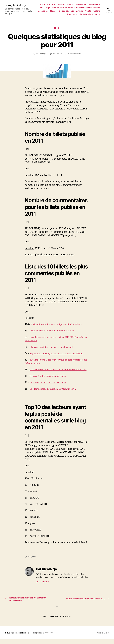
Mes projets (43, 11)
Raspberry (72, 14)
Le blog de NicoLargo (17, 5)
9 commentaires (75, 54)
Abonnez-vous (59, 4)
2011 (30, 561)
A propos (44, 4)
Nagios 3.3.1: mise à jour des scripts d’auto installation (59, 354)
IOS (41, 8)
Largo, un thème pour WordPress (60, 8)
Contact (71, 4)
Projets (88, 11)
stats (35, 561)
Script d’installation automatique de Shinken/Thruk (59, 325)
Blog (57, 29)
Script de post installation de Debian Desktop (54, 331)
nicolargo (42, 54)
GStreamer (81, 4)
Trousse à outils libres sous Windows (50, 380)
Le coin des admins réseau (88, 8)
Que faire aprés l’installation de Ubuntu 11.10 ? (55, 393)
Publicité (97, 11)
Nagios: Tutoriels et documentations (67, 11)
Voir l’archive (42, 586)
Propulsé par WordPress (46, 638)
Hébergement (94, 4)
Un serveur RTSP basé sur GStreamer (50, 386)
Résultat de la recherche (89, 14)
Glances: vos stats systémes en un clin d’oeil (54, 347)
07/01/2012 (57, 54)
